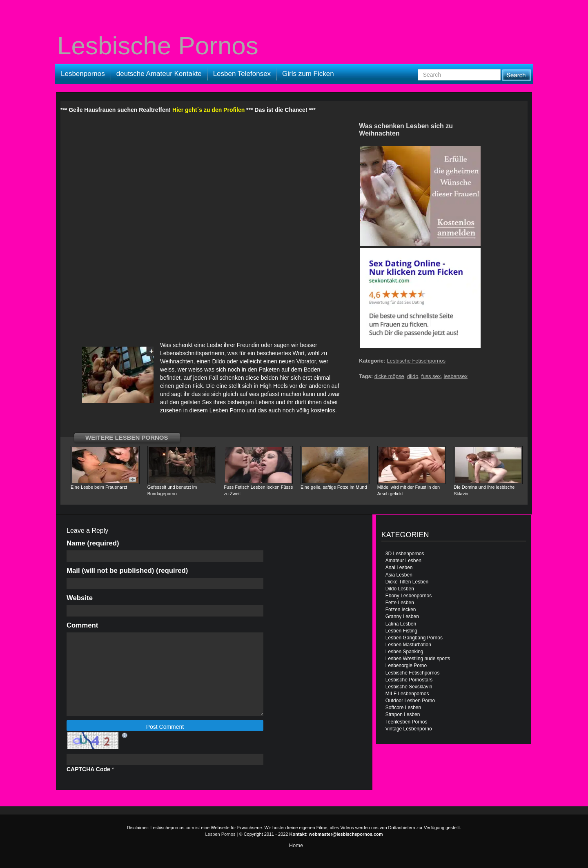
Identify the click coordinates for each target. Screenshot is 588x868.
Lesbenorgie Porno (406, 665)
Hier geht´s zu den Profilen (208, 110)
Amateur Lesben (403, 561)
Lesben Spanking (404, 652)
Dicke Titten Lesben (407, 582)
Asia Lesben (399, 575)
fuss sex (431, 376)
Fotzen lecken (401, 610)
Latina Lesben (401, 624)
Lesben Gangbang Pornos (414, 638)
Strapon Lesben (403, 714)
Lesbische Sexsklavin (409, 687)
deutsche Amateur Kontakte (159, 74)
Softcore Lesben (403, 708)
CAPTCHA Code (88, 769)
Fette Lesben (400, 603)
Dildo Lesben (400, 589)
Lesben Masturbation (408, 645)
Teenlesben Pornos (406, 722)
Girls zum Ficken (308, 74)
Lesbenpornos (83, 74)
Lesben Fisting (401, 631)
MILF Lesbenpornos (407, 694)
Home (296, 845)
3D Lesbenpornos (405, 554)
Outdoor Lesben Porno (410, 701)
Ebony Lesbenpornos (409, 596)
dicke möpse (389, 376)
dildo (413, 376)
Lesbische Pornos (158, 46)
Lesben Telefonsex (242, 74)
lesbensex (456, 376)
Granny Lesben (402, 617)
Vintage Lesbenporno (409, 729)
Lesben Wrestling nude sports (418, 659)
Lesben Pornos (220, 834)
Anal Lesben (399, 568)
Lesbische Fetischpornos (416, 361)
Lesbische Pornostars (409, 680)
